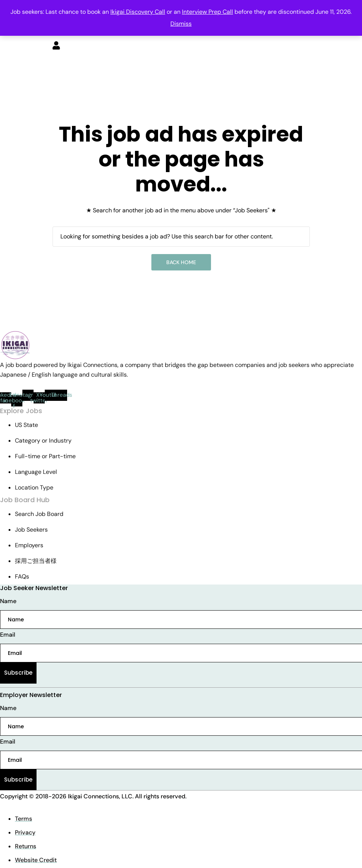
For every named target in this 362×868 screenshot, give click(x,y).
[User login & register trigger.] (56, 46)
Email (8, 635)
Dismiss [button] (181, 24)
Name (8, 601)
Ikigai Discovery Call (138, 12)
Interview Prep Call (207, 12)
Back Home (181, 262)
